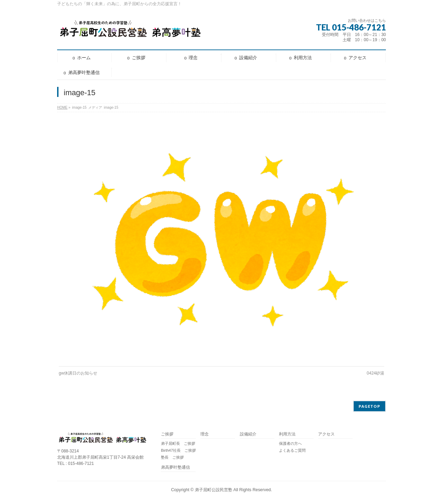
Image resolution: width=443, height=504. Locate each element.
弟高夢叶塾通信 (175, 467)
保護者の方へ (290, 443)
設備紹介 (248, 434)
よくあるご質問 (292, 450)
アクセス (326, 434)
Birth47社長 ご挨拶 (178, 450)
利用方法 (287, 434)
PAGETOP (369, 406)
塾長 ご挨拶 (172, 457)
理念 (205, 434)
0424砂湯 (376, 373)
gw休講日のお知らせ (78, 373)
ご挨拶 (167, 434)
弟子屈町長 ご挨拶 (178, 443)
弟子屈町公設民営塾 (214, 490)
